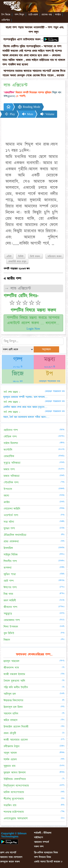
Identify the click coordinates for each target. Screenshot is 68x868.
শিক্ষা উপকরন (11, 627)
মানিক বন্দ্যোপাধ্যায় (14, 792)
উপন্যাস (8, 489)
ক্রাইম (7, 502)
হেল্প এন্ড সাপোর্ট (8, 853)
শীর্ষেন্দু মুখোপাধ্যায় (14, 799)
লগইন (58, 15)
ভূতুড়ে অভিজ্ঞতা (12, 463)
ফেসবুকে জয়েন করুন (10, 862)
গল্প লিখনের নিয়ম (43, 857)
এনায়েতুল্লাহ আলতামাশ (16, 818)
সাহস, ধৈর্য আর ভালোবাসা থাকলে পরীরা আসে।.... (26, 417)
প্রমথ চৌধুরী (10, 733)
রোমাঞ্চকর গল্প (12, 620)
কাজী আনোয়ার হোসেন (16, 740)
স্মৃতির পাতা (10, 574)
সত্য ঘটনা (9, 522)
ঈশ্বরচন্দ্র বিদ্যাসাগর (13, 700)
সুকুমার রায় (10, 766)
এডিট (9, 256)
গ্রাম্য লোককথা (11, 541)
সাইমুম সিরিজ (11, 555)
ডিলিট (21, 256)
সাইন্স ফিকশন (11, 443)
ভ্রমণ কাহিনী (10, 600)
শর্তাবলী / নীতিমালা (43, 833)
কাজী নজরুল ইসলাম (14, 674)
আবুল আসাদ (10, 753)
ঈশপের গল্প (10, 587)
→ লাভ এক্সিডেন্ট (18, 288)
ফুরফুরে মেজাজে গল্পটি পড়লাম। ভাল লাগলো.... (25, 397)
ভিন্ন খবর (8, 594)
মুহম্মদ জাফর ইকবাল (15, 772)
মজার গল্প (9, 469)
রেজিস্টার (6, 20)
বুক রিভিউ (9, 633)
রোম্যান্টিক (9, 456)
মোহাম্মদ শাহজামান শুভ (50, 381)
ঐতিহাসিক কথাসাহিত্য (15, 535)
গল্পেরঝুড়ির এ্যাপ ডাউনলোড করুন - (23, 39)
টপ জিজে (6, 15)
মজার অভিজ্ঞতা (12, 476)
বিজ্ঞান (7, 640)
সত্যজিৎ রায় (10, 805)
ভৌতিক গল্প (10, 437)
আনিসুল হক (10, 694)
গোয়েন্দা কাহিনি (12, 509)
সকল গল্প (39, 847)
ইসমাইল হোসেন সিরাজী (16, 727)
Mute (27, 114)
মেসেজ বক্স (47, 15)
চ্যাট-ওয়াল (33, 15)
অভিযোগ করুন (54, 256)
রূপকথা (8, 568)
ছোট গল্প (9, 581)
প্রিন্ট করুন (35, 256)
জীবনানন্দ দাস (11, 668)
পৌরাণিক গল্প (11, 482)
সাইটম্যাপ (39, 837)
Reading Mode (29, 107)
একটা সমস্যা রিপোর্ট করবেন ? (48, 862)
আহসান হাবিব (11, 714)
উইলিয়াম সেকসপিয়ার (15, 779)
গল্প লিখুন (19, 15)
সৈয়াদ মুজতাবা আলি (14, 681)
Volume (47, 114)
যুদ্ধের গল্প (9, 528)
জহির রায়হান (11, 720)
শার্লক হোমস (10, 759)
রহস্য (6, 496)
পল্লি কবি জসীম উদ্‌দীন (16, 687)
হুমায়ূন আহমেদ (12, 661)
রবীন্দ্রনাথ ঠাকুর (12, 746)
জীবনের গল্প (10, 607)
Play (10, 114)
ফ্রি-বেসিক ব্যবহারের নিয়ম (46, 853)
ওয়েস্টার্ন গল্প (11, 515)
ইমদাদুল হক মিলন (13, 707)
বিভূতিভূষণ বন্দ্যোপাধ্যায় (16, 786)
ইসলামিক (8, 548)
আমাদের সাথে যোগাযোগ (11, 857)
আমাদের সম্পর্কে (42, 842)
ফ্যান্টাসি (8, 450)
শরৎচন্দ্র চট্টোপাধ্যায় (14, 812)
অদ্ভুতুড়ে (8, 614)
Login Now (33, 329)
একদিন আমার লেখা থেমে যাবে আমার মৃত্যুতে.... (25, 407)
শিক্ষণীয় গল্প (10, 561)
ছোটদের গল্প (11, 430)
